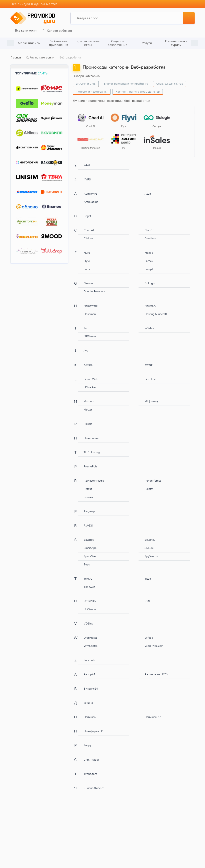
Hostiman (90, 310)
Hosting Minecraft (156, 310)
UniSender (90, 606)
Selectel (150, 536)
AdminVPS (91, 190)
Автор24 (89, 671)
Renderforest (153, 477)
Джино (88, 699)
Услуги (147, 43)
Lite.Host (150, 376)
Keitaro (88, 361)
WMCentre (91, 642)
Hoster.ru (150, 302)
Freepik (149, 266)
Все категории (23, 30)
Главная (16, 57)
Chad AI (89, 227)
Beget (87, 212)
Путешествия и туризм (176, 43)
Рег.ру (88, 742)
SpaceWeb (90, 553)
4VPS (87, 176)
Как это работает (57, 30)
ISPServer (90, 333)
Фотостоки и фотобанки (92, 91)
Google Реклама (94, 288)
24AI (87, 162)
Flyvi (87, 257)
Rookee (88, 494)
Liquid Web (91, 376)
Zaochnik (89, 657)
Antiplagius (91, 198)
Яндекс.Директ (94, 784)
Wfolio (149, 634)
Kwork (149, 361)
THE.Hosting (92, 449)
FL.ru (87, 249)
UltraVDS (90, 597)
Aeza (148, 190)
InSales (149, 325)
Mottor (88, 406)
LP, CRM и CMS (86, 83)
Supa (87, 561)
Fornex (149, 257)
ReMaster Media (94, 477)
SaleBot (89, 536)
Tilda (148, 575)
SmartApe (90, 544)
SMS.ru (149, 544)
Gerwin (88, 280)
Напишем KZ (153, 713)
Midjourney (152, 398)
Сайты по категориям (40, 57)
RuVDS (88, 522)
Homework (91, 302)
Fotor (87, 266)
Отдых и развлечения (118, 43)
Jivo (86, 347)
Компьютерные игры (88, 43)
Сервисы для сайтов (170, 83)
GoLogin (150, 280)
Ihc (85, 325)
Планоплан (91, 435)
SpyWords (151, 553)
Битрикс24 (91, 685)
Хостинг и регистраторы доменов (138, 91)
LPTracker (90, 384)
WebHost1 (91, 634)
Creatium (150, 235)
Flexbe (149, 249)
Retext (88, 485)
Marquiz (89, 398)
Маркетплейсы (29, 43)
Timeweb (90, 583)
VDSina (88, 620)
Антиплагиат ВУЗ (156, 671)
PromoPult (90, 463)
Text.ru (88, 575)
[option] (29, 43)
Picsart (88, 420)
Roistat (149, 485)
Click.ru (88, 235)
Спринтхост (91, 756)
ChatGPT (150, 227)
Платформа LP (93, 728)
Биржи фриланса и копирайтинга (126, 83)
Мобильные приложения (59, 43)
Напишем (90, 713)
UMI (147, 597)
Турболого (91, 770)
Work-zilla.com (154, 642)
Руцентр (89, 508)
